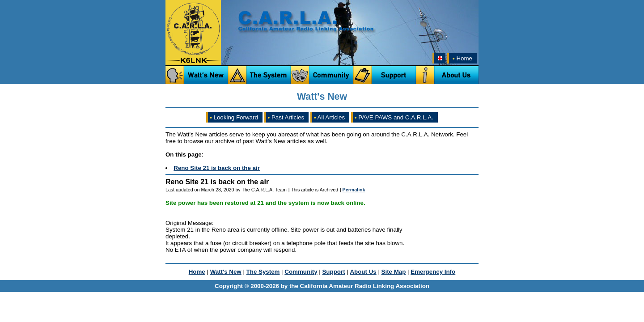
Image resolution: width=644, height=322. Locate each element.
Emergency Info (433, 272)
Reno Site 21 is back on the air (217, 168)
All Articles (329, 117)
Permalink (354, 190)
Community (301, 272)
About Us (363, 272)
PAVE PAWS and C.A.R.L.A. (394, 117)
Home (462, 58)
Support (333, 272)
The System (263, 272)
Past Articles (286, 117)
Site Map (394, 272)
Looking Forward (234, 117)
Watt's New (226, 272)
